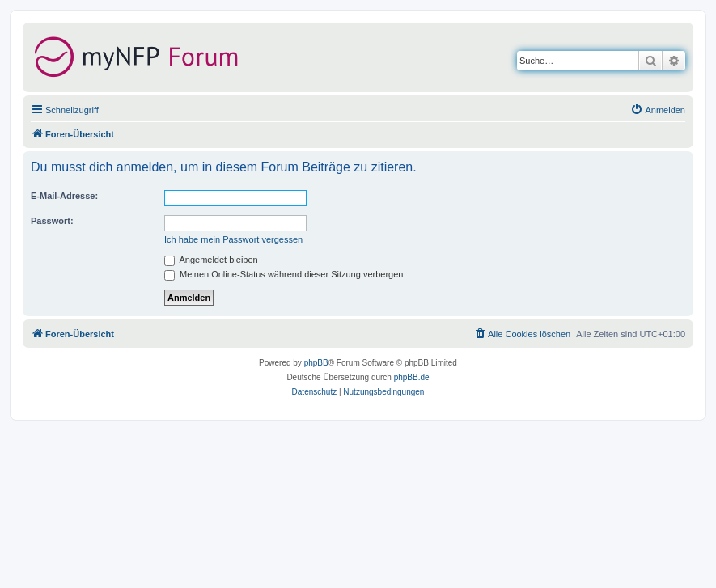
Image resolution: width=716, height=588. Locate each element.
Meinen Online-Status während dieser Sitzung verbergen (284, 274)
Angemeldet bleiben (211, 260)
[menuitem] (658, 110)
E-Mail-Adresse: (64, 196)
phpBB (316, 363)
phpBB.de (412, 377)
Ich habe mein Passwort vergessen (233, 239)
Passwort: (52, 221)
